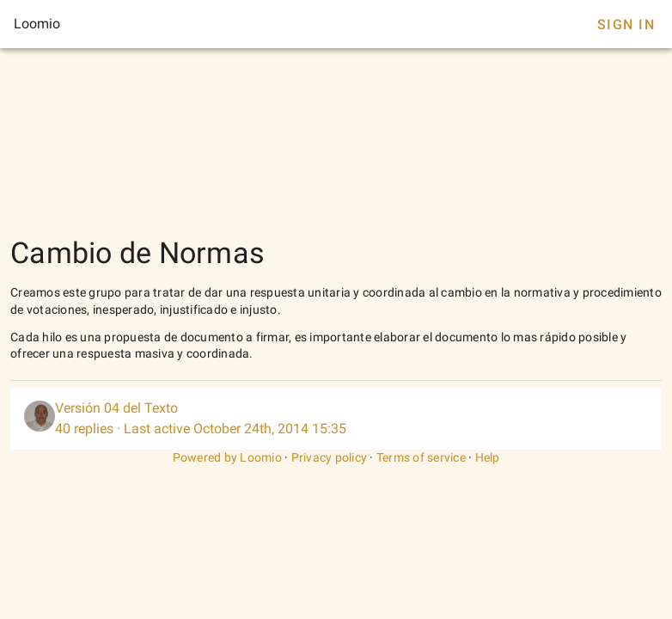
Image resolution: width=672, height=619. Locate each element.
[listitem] (336, 419)
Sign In (626, 25)
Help (488, 457)
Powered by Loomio (227, 457)
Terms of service (421, 457)
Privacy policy (330, 457)
